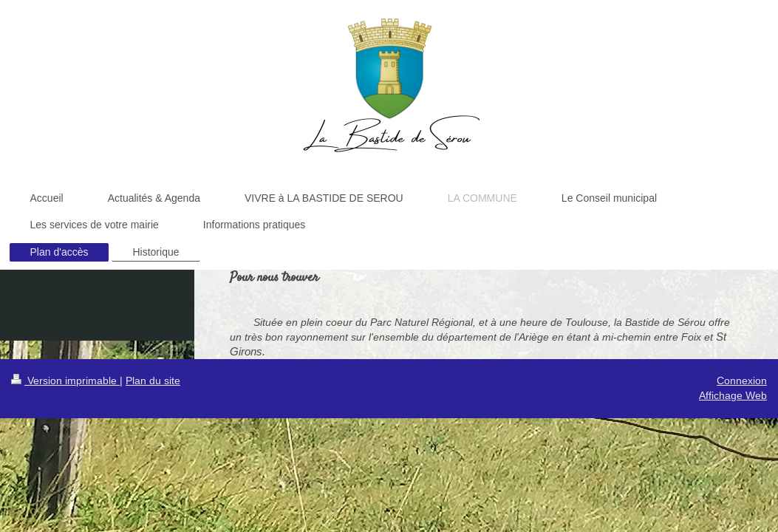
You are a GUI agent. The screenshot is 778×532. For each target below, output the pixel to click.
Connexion (742, 381)
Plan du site (153, 381)
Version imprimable (65, 381)
